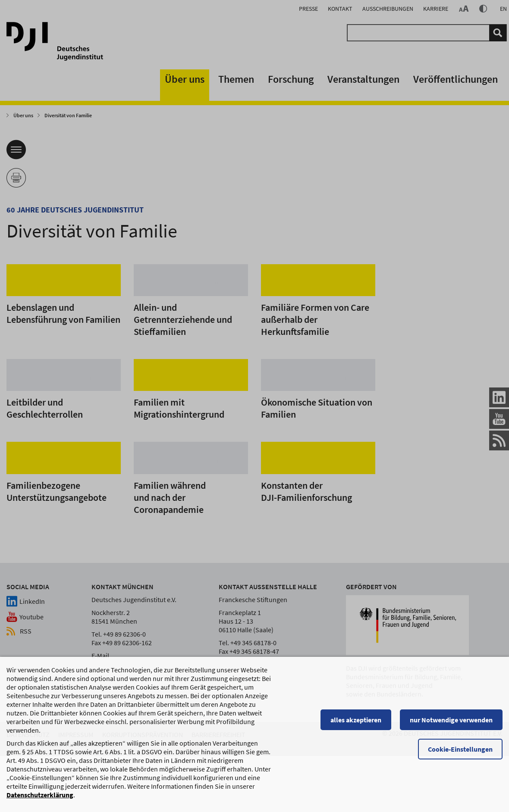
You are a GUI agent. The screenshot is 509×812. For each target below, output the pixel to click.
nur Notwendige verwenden (451, 721)
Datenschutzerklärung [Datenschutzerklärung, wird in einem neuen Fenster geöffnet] (40, 796)
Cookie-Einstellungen (460, 750)
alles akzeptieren (356, 721)
